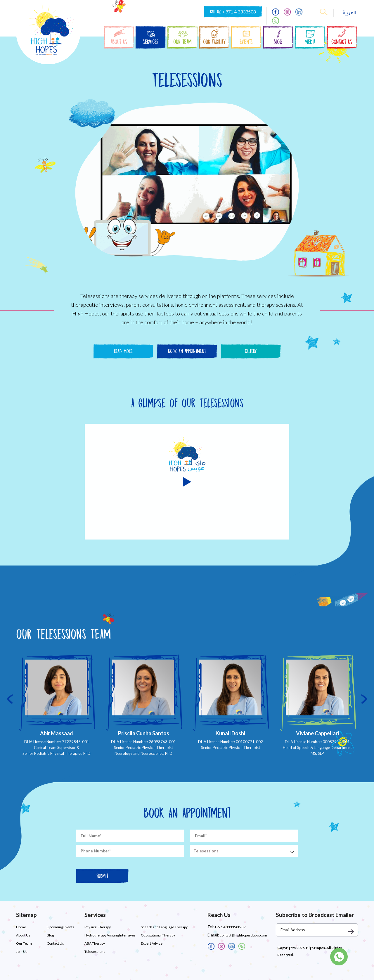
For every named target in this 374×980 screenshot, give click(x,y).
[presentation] (10, 716)
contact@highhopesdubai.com (243, 935)
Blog (50, 935)
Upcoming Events (60, 927)
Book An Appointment (187, 351)
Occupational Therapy (158, 935)
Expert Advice (152, 943)
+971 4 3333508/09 (230, 927)
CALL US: (233, 12)
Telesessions (95, 952)
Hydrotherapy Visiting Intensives (110, 935)
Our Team (24, 943)
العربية (349, 13)
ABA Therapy (95, 943)
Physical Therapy (98, 927)
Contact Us (55, 943)
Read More (123, 351)
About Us (23, 935)
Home (21, 927)
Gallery (251, 351)
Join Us (22, 952)
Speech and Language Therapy (164, 927)
